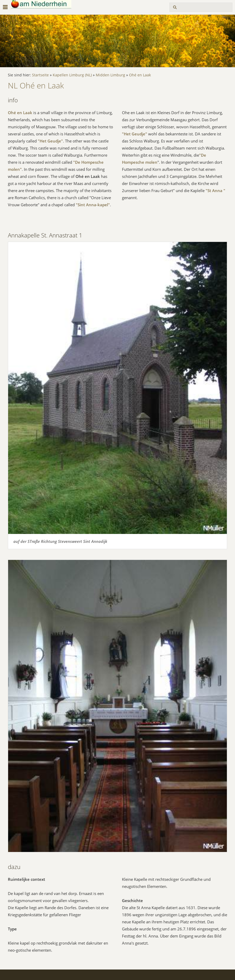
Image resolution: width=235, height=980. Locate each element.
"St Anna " (215, 190)
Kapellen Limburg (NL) (72, 75)
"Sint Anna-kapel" (93, 205)
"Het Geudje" (50, 141)
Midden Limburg (110, 75)
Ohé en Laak (140, 75)
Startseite (40, 75)
